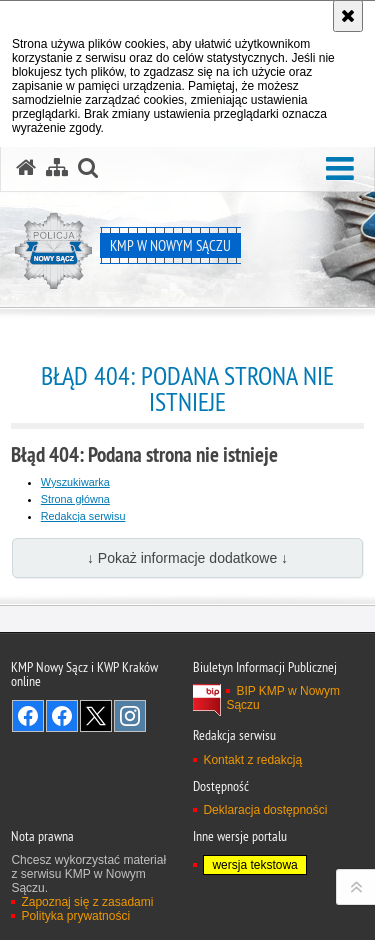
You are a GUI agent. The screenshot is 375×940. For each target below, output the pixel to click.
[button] (340, 169)
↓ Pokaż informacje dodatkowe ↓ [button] (187, 558)
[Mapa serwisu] (57, 168)
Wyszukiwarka (75, 482)
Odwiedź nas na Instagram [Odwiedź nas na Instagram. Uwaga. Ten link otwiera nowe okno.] (130, 716)
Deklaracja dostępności (265, 810)
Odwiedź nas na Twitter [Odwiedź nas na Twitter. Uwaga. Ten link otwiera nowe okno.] (96, 716)
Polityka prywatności (75, 916)
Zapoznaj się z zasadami (87, 902)
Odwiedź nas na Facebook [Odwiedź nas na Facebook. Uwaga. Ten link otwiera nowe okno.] (28, 716)
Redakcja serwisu (83, 516)
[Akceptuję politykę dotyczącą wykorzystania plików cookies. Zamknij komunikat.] (348, 16)
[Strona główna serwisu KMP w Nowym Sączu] (26, 168)
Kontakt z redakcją (252, 760)
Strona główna (75, 499)
